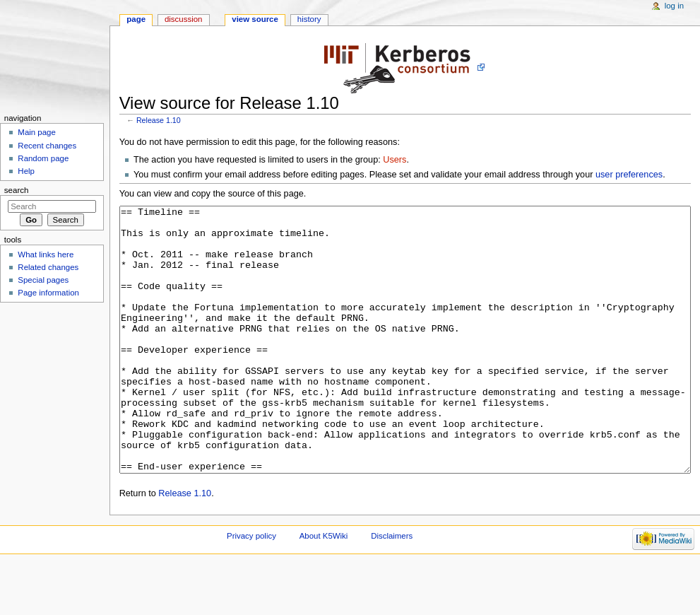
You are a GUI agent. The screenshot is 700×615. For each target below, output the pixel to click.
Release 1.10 (159, 120)
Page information (48, 293)
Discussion (183, 19)
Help (26, 171)
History (309, 19)
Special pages (43, 280)
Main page (37, 132)
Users (395, 160)
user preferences (629, 175)
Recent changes (47, 146)
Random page (43, 158)
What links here (46, 254)
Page (136, 19)
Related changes (48, 267)
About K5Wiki (324, 589)
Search (17, 190)
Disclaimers (392, 589)
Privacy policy (251, 589)
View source (255, 19)
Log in (674, 6)
